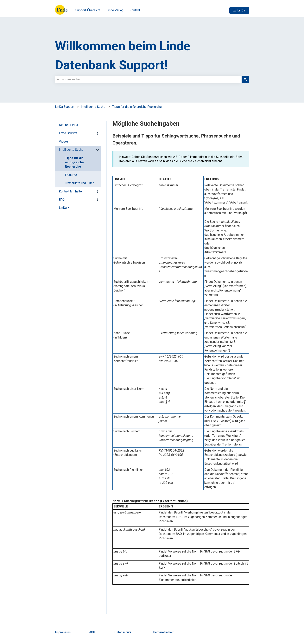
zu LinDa (239, 10)
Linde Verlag (115, 10)
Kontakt (135, 10)
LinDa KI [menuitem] (65, 208)
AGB (92, 632)
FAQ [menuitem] (62, 200)
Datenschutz (123, 632)
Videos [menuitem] (64, 141)
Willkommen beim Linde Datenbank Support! (123, 56)
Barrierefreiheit (163, 632)
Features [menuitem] (71, 175)
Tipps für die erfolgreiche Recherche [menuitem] (74, 162)
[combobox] (148, 79)
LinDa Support (65, 107)
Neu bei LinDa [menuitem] (68, 125)
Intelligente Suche (93, 107)
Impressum (63, 632)
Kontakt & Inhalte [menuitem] (70, 191)
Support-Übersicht (88, 10)
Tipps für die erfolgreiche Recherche (137, 107)
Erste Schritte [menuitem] (68, 133)
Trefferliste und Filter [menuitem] (79, 183)
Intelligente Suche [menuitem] (71, 150)
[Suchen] (245, 79)
